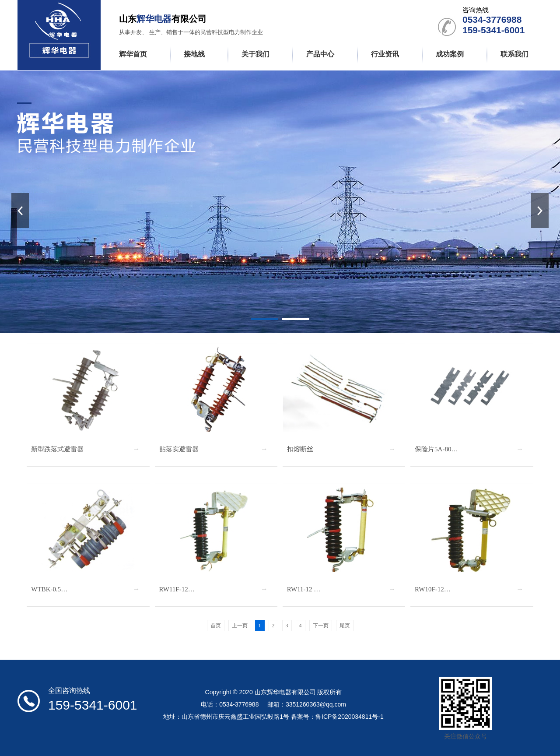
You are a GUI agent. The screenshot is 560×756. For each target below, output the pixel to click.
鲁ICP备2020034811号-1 (350, 717)
